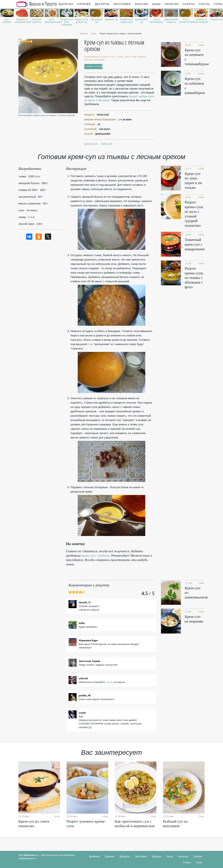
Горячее (84, 4)
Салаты (189, 4)
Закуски (141, 4)
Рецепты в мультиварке (201, 21)
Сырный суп (216, 19)
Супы (199, 862)
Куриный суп (111, 19)
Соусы (204, 4)
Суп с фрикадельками (52, 21)
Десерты (102, 4)
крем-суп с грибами (96, 556)
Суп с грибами (7, 21)
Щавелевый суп (141, 21)
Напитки (172, 4)
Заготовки (122, 4)
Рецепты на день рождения (67, 22)
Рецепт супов (93, 66)
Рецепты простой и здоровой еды (37, 4)
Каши (156, 4)
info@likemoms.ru (27, 858)
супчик (109, 682)
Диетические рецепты (171, 21)
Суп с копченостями (186, 21)
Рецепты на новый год (82, 21)
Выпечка (66, 4)
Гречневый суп (96, 21)
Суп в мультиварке (156, 21)
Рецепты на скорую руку (126, 21)
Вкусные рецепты (37, 21)
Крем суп (106, 144)
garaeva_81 (91, 144)
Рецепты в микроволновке (22, 21)
